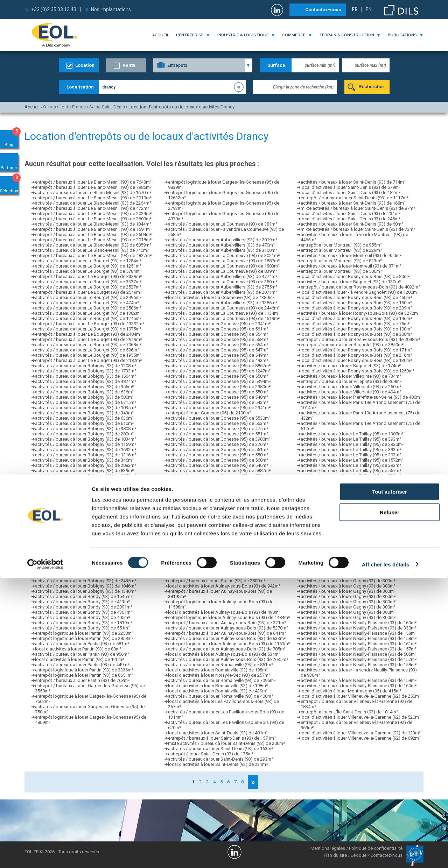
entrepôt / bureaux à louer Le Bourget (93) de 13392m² (90, 324)
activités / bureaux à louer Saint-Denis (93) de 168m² (353, 203)
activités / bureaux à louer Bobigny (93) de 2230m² (86, 560)
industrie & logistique (243, 35)
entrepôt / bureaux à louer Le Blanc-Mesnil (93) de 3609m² (93, 219)
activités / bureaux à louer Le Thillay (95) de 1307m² (352, 434)
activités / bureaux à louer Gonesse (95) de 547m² (218, 350)
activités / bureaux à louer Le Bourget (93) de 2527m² (88, 287)
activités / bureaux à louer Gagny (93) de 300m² (348, 560)
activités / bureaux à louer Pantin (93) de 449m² (82, 665)
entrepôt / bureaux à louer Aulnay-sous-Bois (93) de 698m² (227, 502)
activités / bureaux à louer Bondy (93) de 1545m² (84, 596)
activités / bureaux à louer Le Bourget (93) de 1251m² (88, 266)
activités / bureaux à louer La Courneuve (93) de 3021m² (224, 255)
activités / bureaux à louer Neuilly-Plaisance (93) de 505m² (359, 654)
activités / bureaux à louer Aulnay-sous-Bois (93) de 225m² (227, 507)
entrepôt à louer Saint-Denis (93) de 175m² (211, 754)
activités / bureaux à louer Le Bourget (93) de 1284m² (88, 261)
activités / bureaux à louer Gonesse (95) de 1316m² (219, 486)
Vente (129, 65)
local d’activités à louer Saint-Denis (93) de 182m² (351, 193)
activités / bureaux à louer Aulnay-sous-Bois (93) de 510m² (227, 492)
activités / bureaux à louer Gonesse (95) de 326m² (218, 444)
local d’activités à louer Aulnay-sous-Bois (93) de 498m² (224, 612)
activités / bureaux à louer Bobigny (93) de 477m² (84, 523)
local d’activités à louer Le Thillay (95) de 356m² (348, 513)
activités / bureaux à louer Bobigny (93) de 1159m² (86, 444)
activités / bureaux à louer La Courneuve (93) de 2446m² (224, 308)
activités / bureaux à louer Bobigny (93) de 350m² (84, 518)
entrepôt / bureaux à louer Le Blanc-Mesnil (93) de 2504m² (93, 234)
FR (355, 9)
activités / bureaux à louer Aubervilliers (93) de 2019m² (223, 240)
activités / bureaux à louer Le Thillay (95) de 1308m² (352, 486)
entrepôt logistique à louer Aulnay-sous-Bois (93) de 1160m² (229, 560)
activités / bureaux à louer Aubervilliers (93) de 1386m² (223, 303)
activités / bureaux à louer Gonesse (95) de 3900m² (219, 439)
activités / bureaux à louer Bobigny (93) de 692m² (84, 575)
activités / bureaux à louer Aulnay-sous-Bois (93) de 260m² (227, 533)
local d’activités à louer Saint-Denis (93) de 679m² (351, 187)
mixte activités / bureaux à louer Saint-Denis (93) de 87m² (358, 208)
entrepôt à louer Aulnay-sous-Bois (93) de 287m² (217, 549)
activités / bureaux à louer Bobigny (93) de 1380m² (86, 544)
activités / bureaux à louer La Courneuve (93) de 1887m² (224, 261)
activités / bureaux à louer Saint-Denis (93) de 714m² (353, 182)
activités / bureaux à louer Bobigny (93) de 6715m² (86, 402)
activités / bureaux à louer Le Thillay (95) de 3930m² (352, 444)
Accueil (161, 35)
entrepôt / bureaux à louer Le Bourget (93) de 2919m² (88, 339)
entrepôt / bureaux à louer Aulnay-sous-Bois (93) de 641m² (227, 633)
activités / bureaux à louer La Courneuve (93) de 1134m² (224, 313)
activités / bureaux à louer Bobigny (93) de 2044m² (86, 554)
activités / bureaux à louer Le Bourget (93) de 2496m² (88, 297)
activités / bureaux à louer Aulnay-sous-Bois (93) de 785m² (227, 649)
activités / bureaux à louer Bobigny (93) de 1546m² (86, 565)
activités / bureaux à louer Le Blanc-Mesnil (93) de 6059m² (93, 245)
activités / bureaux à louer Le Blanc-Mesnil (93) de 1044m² (93, 224)
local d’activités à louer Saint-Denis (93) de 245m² (351, 219)
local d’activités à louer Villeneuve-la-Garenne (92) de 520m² (361, 717)
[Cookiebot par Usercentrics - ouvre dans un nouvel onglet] (45, 854)
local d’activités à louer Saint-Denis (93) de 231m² (351, 214)
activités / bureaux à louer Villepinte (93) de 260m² (351, 387)
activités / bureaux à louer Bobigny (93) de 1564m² (86, 376)
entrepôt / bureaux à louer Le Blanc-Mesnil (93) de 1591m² (93, 229)
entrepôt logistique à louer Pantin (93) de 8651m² (84, 675)
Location (85, 65)
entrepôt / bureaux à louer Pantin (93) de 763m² (82, 680)
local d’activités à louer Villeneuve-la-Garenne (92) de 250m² (361, 696)
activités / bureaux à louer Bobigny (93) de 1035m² (86, 408)
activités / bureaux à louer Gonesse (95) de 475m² (218, 429)
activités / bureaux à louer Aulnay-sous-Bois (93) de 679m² (227, 497)
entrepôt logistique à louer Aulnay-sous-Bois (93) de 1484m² (229, 617)
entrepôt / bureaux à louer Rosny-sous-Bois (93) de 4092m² (360, 287)
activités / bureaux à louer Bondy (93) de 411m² (82, 602)
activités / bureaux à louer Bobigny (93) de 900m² (84, 497)
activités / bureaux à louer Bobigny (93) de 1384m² (86, 502)
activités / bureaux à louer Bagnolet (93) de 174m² (351, 366)
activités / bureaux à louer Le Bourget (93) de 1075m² (88, 329)
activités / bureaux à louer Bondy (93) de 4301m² (84, 612)
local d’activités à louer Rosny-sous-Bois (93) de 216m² (356, 355)
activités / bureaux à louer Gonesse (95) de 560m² (218, 460)
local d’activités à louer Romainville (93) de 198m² (218, 670)
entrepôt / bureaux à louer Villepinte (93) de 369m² (351, 381)
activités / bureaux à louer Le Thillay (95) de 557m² (351, 471)
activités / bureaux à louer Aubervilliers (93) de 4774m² (223, 276)
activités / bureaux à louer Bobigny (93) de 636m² (84, 392)
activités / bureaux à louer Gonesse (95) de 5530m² (219, 418)
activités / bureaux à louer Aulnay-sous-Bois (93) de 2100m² (228, 570)
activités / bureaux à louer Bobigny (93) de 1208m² (86, 366)
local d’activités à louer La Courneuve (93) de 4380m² (221, 297)
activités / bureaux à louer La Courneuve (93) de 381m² (223, 224)
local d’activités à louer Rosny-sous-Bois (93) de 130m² (356, 360)
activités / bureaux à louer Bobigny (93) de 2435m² (86, 581)
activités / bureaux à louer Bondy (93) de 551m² (82, 628)
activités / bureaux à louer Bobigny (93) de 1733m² (86, 371)
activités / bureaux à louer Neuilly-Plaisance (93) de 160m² (359, 623)
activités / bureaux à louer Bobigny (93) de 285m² (84, 533)
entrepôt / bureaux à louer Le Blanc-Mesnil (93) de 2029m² (93, 214)
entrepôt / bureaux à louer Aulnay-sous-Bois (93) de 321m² (227, 623)
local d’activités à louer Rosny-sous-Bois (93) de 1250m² (358, 371)
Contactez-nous (323, 10)
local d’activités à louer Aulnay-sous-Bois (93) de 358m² (224, 554)
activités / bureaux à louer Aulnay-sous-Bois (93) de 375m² (227, 575)
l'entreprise (190, 35)
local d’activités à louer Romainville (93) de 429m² (218, 691)
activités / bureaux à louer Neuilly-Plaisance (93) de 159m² (359, 680)
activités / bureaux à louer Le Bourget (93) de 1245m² (88, 318)
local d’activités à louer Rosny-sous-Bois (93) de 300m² (356, 334)
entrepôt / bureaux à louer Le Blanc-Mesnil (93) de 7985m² (93, 187)
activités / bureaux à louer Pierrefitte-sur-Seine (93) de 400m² (361, 397)
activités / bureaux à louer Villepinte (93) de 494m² (351, 392)
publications (402, 35)
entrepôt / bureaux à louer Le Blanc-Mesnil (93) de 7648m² (93, 182)
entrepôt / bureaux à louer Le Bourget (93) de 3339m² (88, 276)
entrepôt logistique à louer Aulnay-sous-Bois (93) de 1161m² (229, 539)
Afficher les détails (386, 854)
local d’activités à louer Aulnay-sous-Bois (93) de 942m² (224, 586)
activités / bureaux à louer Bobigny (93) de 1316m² (86, 455)
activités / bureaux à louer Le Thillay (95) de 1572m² (352, 460)
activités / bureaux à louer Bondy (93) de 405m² (82, 617)
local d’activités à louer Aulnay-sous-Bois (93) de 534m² (224, 654)
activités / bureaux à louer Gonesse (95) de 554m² (218, 334)
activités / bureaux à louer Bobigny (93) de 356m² (84, 387)
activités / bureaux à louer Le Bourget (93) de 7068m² (88, 345)
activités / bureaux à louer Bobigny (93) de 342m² (84, 570)
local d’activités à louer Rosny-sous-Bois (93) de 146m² (356, 318)
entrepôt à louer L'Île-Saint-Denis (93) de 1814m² (349, 712)
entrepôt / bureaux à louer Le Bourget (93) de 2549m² (88, 292)
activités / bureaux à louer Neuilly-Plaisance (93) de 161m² (359, 644)
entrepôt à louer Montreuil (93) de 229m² (341, 250)
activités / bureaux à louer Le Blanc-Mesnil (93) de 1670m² (93, 193)
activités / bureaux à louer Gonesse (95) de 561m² (218, 329)
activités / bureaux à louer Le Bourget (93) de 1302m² (88, 313)
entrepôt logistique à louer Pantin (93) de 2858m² (84, 638)
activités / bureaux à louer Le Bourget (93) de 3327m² (88, 282)
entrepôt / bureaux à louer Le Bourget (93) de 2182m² (88, 360)
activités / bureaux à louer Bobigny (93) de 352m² (84, 539)
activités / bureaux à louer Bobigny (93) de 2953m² (86, 476)
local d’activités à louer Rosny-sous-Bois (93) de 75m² (355, 324)
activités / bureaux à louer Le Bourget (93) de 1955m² (88, 355)
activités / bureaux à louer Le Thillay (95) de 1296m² (352, 539)
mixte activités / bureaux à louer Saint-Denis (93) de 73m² (358, 229)
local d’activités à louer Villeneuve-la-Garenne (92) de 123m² (361, 733)
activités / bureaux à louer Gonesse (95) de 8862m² (219, 366)
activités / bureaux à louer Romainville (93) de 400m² (220, 696)
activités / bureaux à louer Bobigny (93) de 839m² (84, 471)
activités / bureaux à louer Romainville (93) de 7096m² (222, 680)
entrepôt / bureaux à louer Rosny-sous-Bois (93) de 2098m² (360, 339)
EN (369, 9)
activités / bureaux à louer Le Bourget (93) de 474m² (87, 303)
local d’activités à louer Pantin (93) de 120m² (79, 659)
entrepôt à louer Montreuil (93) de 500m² (341, 271)
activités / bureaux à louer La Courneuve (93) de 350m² (223, 282)
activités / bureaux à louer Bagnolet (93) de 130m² (351, 282)
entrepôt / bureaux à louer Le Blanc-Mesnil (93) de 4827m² (93, 255)
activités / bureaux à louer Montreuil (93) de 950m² (351, 255)
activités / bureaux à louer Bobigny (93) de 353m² (84, 481)
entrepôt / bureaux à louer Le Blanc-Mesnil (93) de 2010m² (93, 198)
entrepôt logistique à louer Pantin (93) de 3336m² (84, 670)
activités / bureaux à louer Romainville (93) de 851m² (220, 665)
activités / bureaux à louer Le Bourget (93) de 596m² (87, 350)
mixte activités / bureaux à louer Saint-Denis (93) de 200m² (226, 743)
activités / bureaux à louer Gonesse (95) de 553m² (218, 423)
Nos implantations (111, 9)
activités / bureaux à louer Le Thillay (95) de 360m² (351, 497)
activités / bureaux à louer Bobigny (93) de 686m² (84, 528)
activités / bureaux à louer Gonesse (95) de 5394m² (219, 381)
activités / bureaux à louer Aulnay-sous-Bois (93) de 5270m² (228, 628)
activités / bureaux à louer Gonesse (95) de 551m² (218, 434)
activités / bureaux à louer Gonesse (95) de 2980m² (219, 387)
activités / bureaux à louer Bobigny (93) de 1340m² (86, 591)
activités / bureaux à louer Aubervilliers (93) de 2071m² (223, 292)
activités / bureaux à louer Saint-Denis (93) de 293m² (220, 759)
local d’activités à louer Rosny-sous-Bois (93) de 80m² (355, 276)
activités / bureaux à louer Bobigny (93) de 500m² (84, 397)
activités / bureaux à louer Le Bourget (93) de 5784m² (88, 271)
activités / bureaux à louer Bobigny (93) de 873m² (84, 492)
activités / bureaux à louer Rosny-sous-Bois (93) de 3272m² (360, 313)
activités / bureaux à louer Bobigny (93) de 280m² (84, 434)
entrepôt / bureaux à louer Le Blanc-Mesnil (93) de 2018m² (93, 240)
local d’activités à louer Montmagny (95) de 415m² (351, 691)
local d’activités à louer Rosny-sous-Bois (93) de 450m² (356, 297)
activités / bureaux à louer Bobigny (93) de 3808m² (86, 429)
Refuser (390, 802)
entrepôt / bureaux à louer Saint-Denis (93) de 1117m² (355, 198)
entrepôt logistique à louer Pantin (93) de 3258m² (84, 633)
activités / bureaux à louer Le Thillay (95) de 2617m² (352, 544)
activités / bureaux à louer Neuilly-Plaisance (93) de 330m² (359, 628)
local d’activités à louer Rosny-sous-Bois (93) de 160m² (356, 303)
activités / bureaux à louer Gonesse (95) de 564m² (218, 345)
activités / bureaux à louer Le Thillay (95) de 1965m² (352, 518)
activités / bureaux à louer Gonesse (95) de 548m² (218, 397)
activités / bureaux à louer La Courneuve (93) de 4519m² (224, 318)
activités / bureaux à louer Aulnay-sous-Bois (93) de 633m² (227, 638)
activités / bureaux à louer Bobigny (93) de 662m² (84, 507)
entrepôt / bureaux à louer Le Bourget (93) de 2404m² (88, 334)
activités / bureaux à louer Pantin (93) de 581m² (82, 644)
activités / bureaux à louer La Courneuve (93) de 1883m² (224, 266)
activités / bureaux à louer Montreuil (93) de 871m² (351, 266)
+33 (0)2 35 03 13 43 (54, 9)
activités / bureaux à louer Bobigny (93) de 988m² (84, 486)
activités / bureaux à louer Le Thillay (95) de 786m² (351, 476)
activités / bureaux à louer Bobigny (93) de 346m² (84, 460)
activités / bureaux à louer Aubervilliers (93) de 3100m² (223, 250)
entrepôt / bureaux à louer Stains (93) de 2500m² (217, 581)
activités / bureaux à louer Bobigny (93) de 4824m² (86, 381)
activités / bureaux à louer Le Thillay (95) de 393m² (351, 439)
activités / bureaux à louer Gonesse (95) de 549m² (218, 355)
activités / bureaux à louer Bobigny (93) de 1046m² (86, 586)
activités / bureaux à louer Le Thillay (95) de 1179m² (352, 528)
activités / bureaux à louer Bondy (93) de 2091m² (84, 607)
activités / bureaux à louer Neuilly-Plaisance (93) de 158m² (359, 633)
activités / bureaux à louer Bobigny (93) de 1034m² (86, 439)
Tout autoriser (390, 781)
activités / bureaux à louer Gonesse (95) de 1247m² (219, 371)
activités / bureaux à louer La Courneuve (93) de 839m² (223, 271)
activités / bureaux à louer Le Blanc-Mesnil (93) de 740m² (92, 250)
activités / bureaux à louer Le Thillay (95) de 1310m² (352, 502)
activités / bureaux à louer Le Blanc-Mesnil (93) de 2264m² (93, 203)
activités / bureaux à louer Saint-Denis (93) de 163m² (220, 749)
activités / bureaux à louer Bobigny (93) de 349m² (84, 513)
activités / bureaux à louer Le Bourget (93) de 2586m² (88, 308)
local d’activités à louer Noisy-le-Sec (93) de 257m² (219, 675)
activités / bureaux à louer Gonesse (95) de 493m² (218, 360)
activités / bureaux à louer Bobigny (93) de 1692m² (86, 450)
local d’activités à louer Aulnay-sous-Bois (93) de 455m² (224, 565)
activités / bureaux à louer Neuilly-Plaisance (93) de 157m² (359, 649)
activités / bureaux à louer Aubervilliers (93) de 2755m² (223, 287)
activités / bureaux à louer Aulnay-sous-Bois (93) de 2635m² (228, 544)
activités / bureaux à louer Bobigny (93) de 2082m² (86, 465)
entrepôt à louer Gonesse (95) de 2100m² (209, 413)
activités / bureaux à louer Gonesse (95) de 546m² (218, 465)
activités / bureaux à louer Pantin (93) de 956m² (82, 654)
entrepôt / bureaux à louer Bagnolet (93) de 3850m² (352, 345)
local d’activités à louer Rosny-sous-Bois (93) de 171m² (356, 350)
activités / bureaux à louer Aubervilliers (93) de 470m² (221, 245)
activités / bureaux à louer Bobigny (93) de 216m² (84, 549)
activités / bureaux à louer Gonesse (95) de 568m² (218, 339)
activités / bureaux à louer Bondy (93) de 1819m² (84, 623)
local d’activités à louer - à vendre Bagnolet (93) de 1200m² (360, 292)
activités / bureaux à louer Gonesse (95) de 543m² (218, 402)
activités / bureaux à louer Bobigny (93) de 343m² (84, 413)
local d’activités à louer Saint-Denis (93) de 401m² (218, 733)
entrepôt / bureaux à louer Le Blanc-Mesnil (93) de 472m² (92, 208)
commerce (294, 35)
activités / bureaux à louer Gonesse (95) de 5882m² (219, 471)
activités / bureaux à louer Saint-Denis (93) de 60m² (352, 224)
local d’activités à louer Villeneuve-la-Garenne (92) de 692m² (361, 738)
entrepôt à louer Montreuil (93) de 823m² (341, 261)
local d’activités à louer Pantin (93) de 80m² (78, 649)
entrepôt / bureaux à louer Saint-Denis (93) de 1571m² (222, 738)
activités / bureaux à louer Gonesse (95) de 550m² (218, 376)
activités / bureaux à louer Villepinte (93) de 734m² (351, 376)
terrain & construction (347, 35)
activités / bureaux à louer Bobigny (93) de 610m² (84, 423)
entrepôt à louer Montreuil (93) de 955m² (341, 245)
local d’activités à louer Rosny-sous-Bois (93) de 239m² (356, 308)
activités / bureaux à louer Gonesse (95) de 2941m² (219, 324)
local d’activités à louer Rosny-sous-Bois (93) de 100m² (356, 329)
